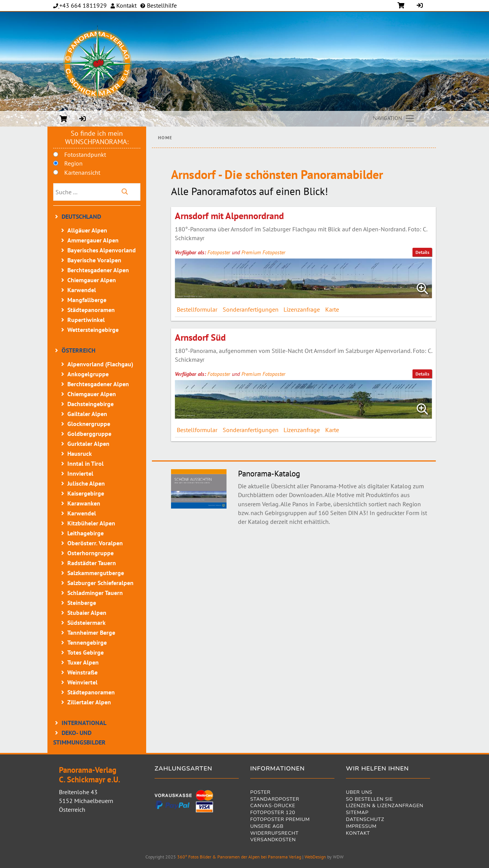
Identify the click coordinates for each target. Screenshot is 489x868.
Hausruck (80, 454)
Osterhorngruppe (90, 553)
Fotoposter (219, 252)
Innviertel (80, 473)
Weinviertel (82, 682)
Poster (260, 793)
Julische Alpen (86, 483)
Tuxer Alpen (83, 662)
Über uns (359, 793)
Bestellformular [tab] (197, 309)
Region (73, 163)
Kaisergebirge (86, 493)
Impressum (361, 827)
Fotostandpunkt (85, 154)
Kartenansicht (82, 172)
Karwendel (82, 290)
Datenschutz (365, 820)
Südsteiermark (86, 623)
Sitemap (357, 813)
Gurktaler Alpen (88, 444)
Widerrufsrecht (274, 834)
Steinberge (82, 603)
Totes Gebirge (86, 652)
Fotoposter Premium (280, 820)
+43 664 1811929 (83, 5)
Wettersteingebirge (93, 330)
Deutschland (81, 216)
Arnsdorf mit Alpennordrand (229, 216)
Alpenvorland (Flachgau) (100, 364)
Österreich (78, 350)
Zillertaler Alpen (89, 702)
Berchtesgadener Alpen (98, 270)
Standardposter (275, 800)
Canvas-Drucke (273, 806)
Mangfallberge (87, 300)
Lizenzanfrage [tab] (302, 309)
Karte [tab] (332, 309)
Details (422, 252)
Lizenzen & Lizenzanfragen (385, 806)
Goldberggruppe (89, 434)
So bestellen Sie (369, 800)
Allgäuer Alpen (87, 230)
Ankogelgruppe (88, 374)
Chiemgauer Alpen (92, 280)
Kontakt (126, 5)
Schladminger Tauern (95, 593)
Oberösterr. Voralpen (95, 543)
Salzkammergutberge (96, 573)
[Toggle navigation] (394, 119)
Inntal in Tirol (86, 463)
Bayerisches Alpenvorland (102, 250)
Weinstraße (82, 672)
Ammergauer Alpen (93, 240)
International (84, 723)
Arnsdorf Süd (200, 337)
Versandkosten (273, 840)
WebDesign (315, 857)
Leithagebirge (86, 533)
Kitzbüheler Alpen (91, 523)
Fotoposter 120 (273, 813)
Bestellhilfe (161, 5)
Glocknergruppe (89, 424)
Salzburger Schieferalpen (100, 583)
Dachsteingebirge (90, 404)
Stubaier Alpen (87, 613)
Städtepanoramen (91, 310)
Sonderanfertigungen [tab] (251, 309)
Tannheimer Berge (91, 632)
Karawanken (84, 503)
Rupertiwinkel (86, 320)
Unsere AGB (267, 827)
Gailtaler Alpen (87, 414)
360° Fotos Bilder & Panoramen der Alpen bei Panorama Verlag (239, 857)
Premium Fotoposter (263, 252)
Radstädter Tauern (92, 563)
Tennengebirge (87, 642)
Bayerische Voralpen (94, 260)
